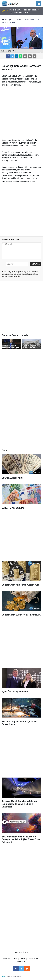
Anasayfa (6, 959)
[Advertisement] (21, 114)
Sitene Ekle (21, 961)
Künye (15, 959)
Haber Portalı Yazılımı (13, 977)
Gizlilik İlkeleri (33, 959)
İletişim (23, 959)
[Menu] (39, 4)
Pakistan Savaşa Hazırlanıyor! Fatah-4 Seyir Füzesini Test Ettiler (24, 11)
